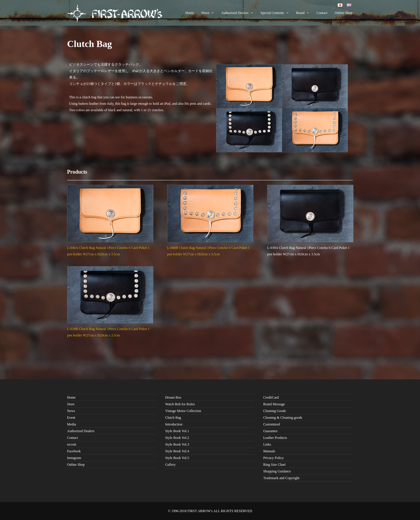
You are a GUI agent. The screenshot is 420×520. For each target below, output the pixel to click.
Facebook (74, 451)
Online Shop (344, 13)
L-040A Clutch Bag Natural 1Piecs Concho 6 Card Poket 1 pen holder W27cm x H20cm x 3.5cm (110, 248)
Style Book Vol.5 (177, 458)
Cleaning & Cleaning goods (283, 418)
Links (267, 444)
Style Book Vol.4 (177, 451)
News (208, 13)
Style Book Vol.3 (177, 444)
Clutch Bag (173, 418)
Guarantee (270, 431)
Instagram (74, 458)
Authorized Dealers (237, 13)
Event (71, 418)
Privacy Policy (273, 458)
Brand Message (274, 404)
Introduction (174, 424)
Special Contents (275, 13)
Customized (271, 424)
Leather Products (275, 438)
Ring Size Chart (274, 465)
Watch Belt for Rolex (180, 404)
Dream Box (173, 397)
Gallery (170, 465)
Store (71, 404)
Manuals (269, 451)
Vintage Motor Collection (183, 411)
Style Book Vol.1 (177, 431)
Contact (322, 13)
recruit (72, 444)
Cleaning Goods (274, 411)
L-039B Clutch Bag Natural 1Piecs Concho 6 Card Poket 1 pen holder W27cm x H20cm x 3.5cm (110, 329)
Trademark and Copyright (281, 478)
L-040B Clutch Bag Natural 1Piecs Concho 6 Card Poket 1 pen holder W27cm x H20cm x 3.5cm (210, 248)
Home (190, 13)
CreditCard (271, 397)
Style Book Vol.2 (177, 438)
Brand (303, 13)
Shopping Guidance (277, 471)
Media (72, 424)
